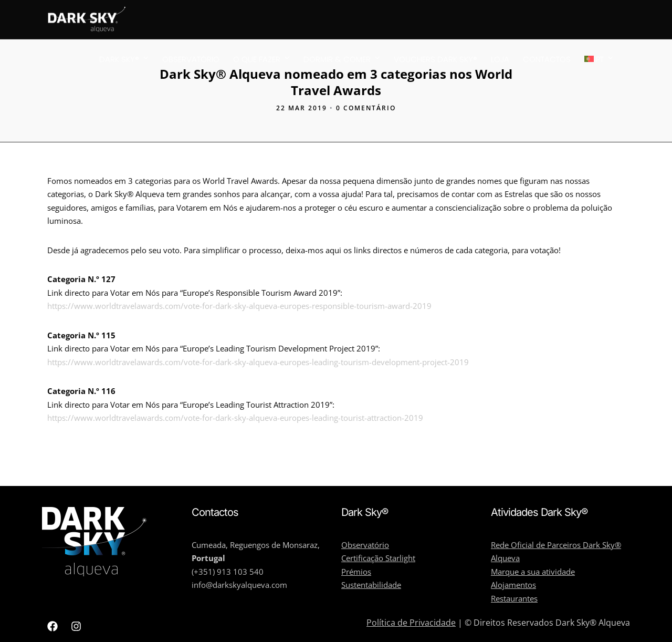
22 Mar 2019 (302, 108)
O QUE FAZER (257, 59)
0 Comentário (366, 108)
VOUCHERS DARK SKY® (435, 59)
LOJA (500, 59)
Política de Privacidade (411, 623)
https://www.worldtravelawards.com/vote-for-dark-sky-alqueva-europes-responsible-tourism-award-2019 (239, 306)
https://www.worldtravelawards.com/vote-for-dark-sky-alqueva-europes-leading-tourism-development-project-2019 (258, 362)
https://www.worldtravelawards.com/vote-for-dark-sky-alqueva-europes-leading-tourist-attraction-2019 (235, 418)
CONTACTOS (547, 59)
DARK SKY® (119, 59)
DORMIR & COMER (337, 59)
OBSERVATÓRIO (191, 59)
